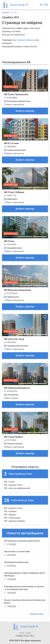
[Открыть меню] (46, 5)
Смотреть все (36, 614)
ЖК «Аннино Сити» (13, 485)
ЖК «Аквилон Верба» (15, 521)
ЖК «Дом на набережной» (17, 488)
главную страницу (25, 40)
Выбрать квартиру (25, 111)
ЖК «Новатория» (12, 518)
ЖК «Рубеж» (10, 511)
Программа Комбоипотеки (16, 562)
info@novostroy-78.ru (25, 636)
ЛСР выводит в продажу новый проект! (22, 541)
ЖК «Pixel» (9, 482)
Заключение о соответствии (17, 552)
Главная (6, 12)
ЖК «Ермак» (10, 515)
